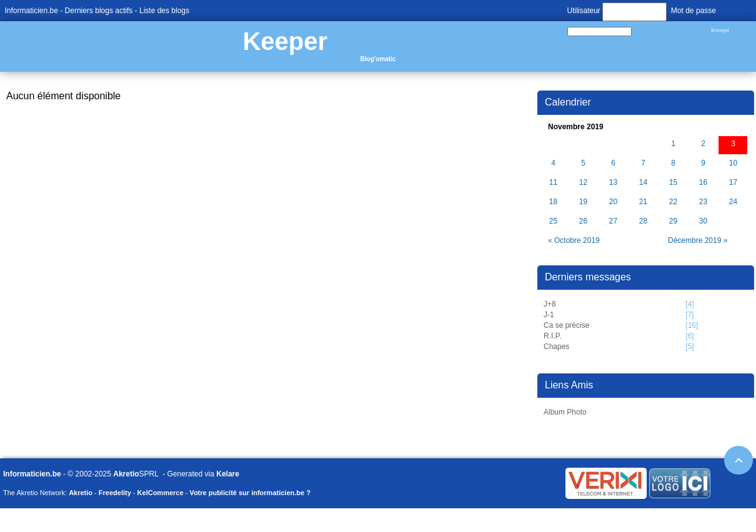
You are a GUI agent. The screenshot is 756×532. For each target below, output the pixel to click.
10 (733, 163)
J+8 (550, 304)
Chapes (556, 347)
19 (583, 202)
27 (613, 221)
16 (703, 183)
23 (703, 202)
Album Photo (565, 412)
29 (673, 221)
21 (643, 202)
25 (553, 221)
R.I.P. (552, 336)
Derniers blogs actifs (99, 11)
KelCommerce (161, 493)
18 (553, 202)
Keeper (285, 41)
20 (613, 202)
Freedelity (115, 493)
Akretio (126, 474)
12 (583, 183)
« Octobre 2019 (574, 240)
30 (703, 221)
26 (583, 221)
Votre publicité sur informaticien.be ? (250, 493)
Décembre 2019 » (698, 240)
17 (733, 183)
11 (553, 183)
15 (673, 183)
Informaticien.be (32, 11)
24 (733, 202)
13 (613, 183)
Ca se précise (566, 325)
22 (673, 202)
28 (643, 221)
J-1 (549, 315)
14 (643, 183)
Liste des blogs (164, 11)
